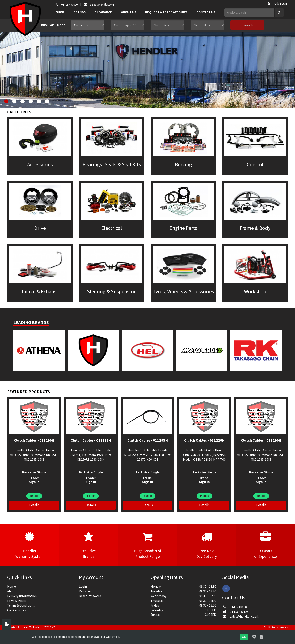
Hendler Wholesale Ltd (32, 627)
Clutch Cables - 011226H (204, 440)
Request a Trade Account (166, 12)
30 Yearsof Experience (265, 545)
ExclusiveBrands (88, 545)
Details (34, 505)
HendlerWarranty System (29, 545)
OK (244, 637)
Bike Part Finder (53, 25)
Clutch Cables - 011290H (34, 440)
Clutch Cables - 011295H (148, 440)
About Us (129, 12)
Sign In (34, 482)
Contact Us (206, 12)
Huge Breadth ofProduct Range (147, 545)
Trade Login (277, 3)
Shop (60, 12)
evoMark (283, 627)
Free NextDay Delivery (206, 545)
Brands (80, 12)
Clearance (103, 12)
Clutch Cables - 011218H (91, 440)
